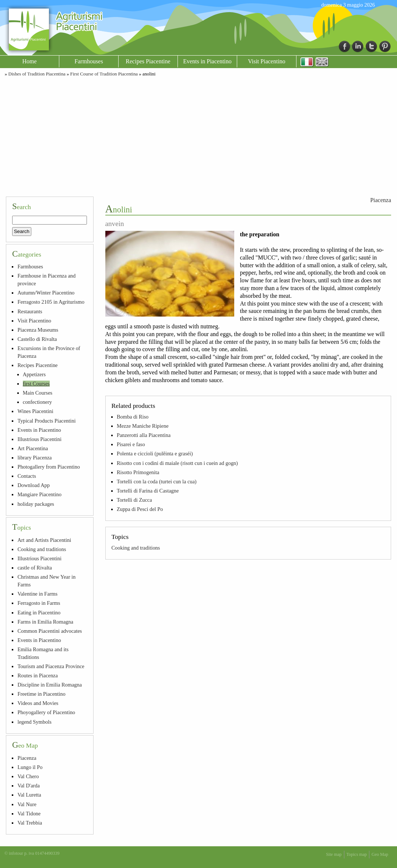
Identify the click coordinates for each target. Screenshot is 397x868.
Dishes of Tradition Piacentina (37, 74)
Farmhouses (89, 61)
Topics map (357, 854)
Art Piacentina (33, 448)
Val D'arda (29, 786)
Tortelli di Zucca (134, 500)
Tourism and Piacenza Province (51, 666)
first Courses (36, 384)
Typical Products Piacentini (46, 421)
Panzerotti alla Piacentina (144, 435)
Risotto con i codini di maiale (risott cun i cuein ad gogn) (177, 463)
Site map (334, 854)
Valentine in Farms (37, 594)
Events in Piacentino (207, 61)
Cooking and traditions (136, 548)
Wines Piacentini (35, 411)
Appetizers (34, 374)
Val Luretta (29, 795)
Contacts (27, 476)
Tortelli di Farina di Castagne (148, 491)
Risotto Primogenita (138, 472)
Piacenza (381, 200)
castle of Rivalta (35, 568)
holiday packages (36, 504)
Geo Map (380, 854)
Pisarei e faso (131, 444)
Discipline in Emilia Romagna (50, 685)
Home (29, 61)
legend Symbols (34, 722)
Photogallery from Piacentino (48, 467)
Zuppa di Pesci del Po (140, 509)
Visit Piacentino (267, 61)
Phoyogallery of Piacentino (46, 712)
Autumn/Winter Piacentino (46, 293)
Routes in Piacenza (38, 675)
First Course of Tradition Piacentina (104, 74)
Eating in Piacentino (39, 613)
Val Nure (27, 804)
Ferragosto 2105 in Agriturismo (51, 302)
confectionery (37, 402)
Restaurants (30, 311)
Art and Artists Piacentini (44, 540)
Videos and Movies (38, 703)
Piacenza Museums (38, 330)
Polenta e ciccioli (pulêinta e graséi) (155, 454)
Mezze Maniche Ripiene (143, 426)
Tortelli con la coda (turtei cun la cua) (157, 481)
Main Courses (38, 393)
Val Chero (28, 776)
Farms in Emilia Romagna (45, 622)
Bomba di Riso (133, 417)
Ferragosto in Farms (39, 603)
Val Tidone (29, 814)
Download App (34, 485)
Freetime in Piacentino (41, 694)
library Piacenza (34, 458)
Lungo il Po (30, 767)
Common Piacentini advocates (50, 631)
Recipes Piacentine (148, 61)
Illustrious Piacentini (39, 439)
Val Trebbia (30, 823)
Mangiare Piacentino (39, 494)
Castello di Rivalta (37, 339)
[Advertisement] (198, 135)
